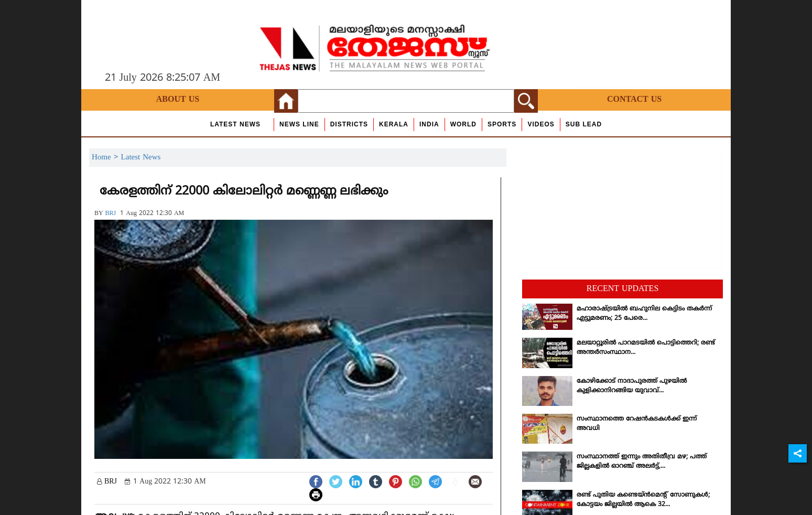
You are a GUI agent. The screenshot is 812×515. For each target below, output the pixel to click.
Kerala (394, 124)
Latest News (235, 124)
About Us (178, 100)
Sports (502, 124)
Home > (106, 158)
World (463, 124)
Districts (349, 124)
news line (299, 124)
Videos (541, 124)
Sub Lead (584, 124)
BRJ (111, 214)
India (429, 124)
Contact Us (634, 100)
